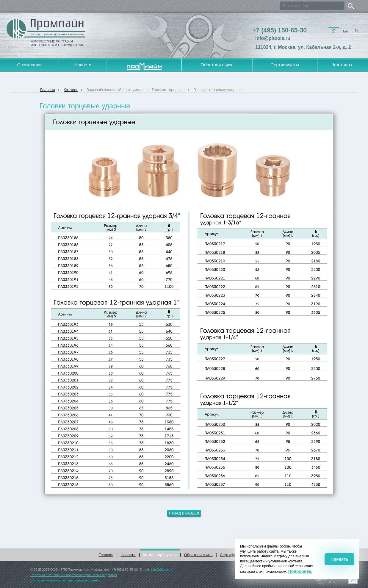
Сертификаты (285, 65)
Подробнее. (300, 571)
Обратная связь (217, 65)
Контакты (343, 65)
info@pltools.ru (162, 570)
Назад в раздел (184, 513)
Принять (339, 559)
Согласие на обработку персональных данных (66, 580)
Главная (106, 555)
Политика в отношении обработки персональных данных (74, 575)
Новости (83, 65)
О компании (30, 65)
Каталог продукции (160, 555)
